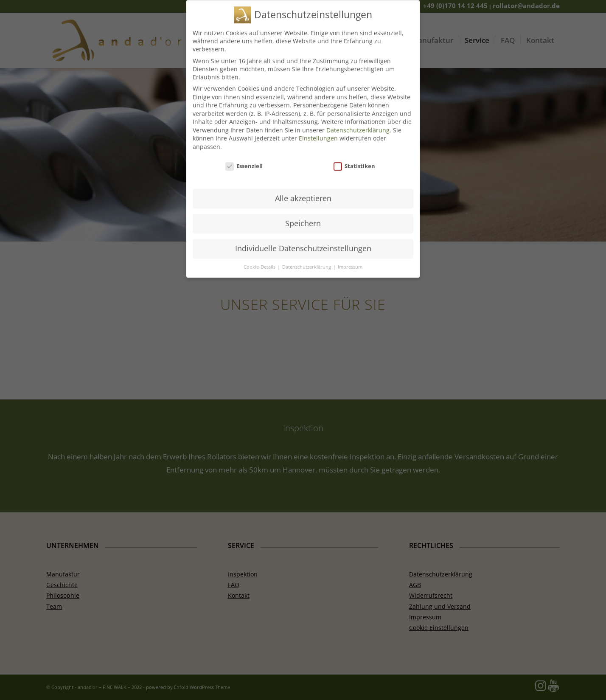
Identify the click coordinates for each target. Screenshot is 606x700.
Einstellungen (318, 133)
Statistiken (354, 160)
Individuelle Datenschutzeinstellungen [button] (303, 243)
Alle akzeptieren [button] (303, 193)
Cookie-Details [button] (260, 261)
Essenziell (244, 160)
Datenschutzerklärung (358, 125)
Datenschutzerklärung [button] (307, 261)
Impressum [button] (350, 261)
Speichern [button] (303, 218)
